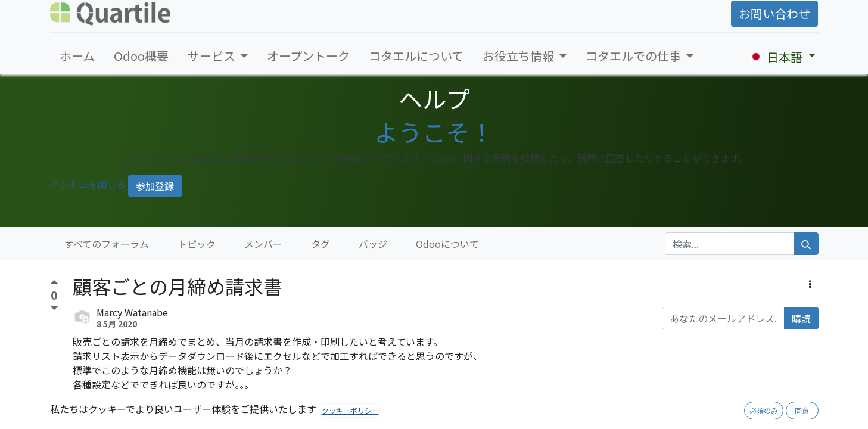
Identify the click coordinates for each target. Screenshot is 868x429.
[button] (810, 284)
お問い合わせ (774, 13)
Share (144, 417)
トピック (197, 244)
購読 (801, 318)
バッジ (373, 244)
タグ (321, 244)
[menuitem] (77, 56)
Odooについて (447, 244)
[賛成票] (54, 284)
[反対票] (54, 308)
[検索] (806, 244)
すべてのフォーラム (107, 244)
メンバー (263, 244)
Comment (99, 417)
